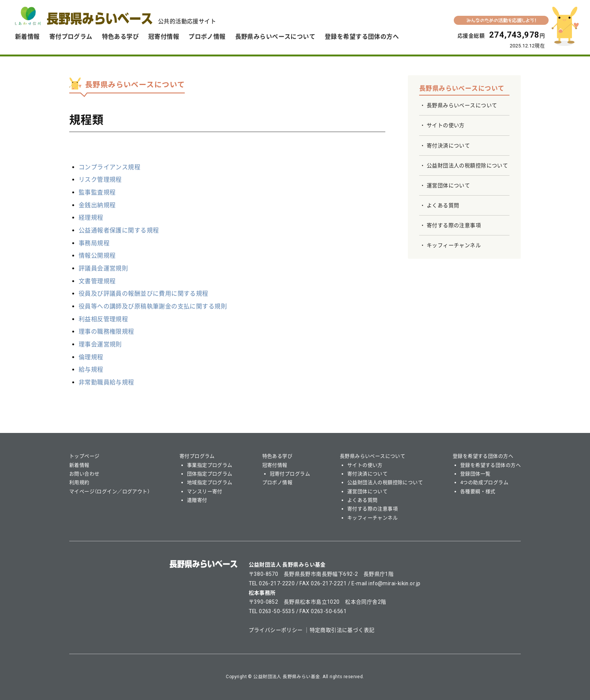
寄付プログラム (71, 37)
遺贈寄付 (197, 500)
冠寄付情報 (164, 37)
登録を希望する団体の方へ (362, 37)
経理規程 (91, 218)
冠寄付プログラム (290, 474)
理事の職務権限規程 (106, 332)
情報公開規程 (97, 256)
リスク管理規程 (100, 180)
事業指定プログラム (210, 465)
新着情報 (27, 37)
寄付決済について (448, 146)
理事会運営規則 (100, 344)
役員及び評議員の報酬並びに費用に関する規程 (144, 294)
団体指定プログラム (210, 474)
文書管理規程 (97, 281)
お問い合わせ (84, 474)
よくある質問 (443, 205)
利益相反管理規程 (103, 319)
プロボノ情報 (207, 37)
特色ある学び (121, 37)
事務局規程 (94, 243)
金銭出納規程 (97, 205)
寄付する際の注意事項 (454, 225)
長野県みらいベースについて (275, 37)
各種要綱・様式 (478, 491)
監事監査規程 (97, 192)
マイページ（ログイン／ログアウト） (109, 491)
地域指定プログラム (210, 482)
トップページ (84, 456)
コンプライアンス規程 (109, 167)
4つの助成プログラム (484, 482)
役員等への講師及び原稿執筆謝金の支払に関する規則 (153, 306)
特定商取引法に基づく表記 (342, 630)
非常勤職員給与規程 (106, 382)
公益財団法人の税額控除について (467, 166)
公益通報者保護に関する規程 (119, 230)
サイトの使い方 (446, 125)
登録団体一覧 (475, 474)
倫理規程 (91, 357)
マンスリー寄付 (205, 491)
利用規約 (79, 482)
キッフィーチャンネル (454, 245)
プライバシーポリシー (276, 630)
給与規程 (91, 370)
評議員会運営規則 (103, 268)
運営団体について (448, 185)
